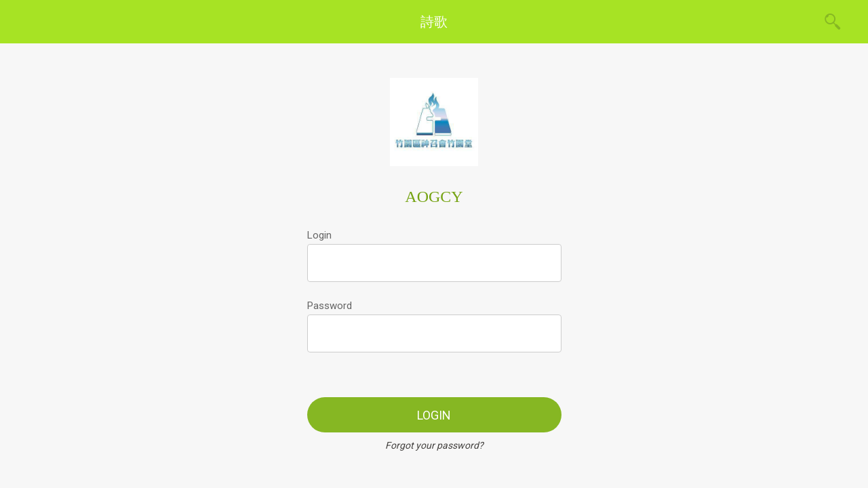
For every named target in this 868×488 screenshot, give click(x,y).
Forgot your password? (434, 445)
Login (319, 235)
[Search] (833, 22)
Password (330, 306)
